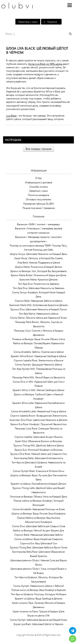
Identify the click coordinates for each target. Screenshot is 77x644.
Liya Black (11, 115)
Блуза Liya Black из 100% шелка (46, 64)
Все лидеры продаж (39, 149)
